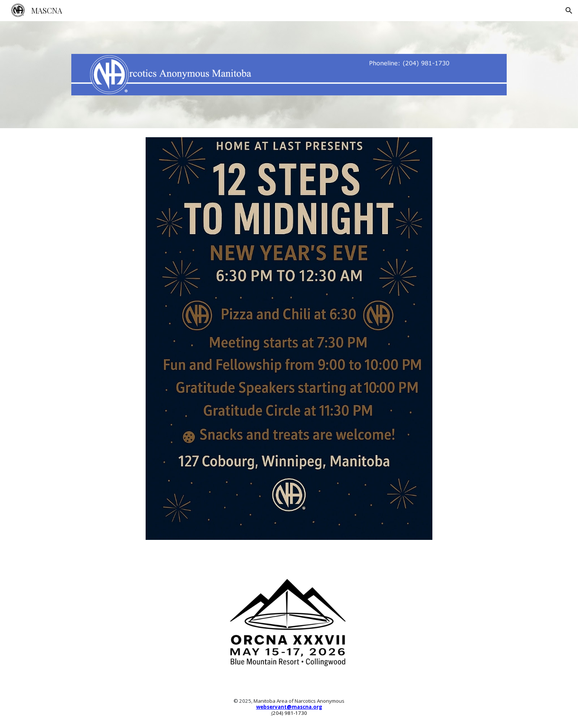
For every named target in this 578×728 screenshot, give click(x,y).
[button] (569, 11)
